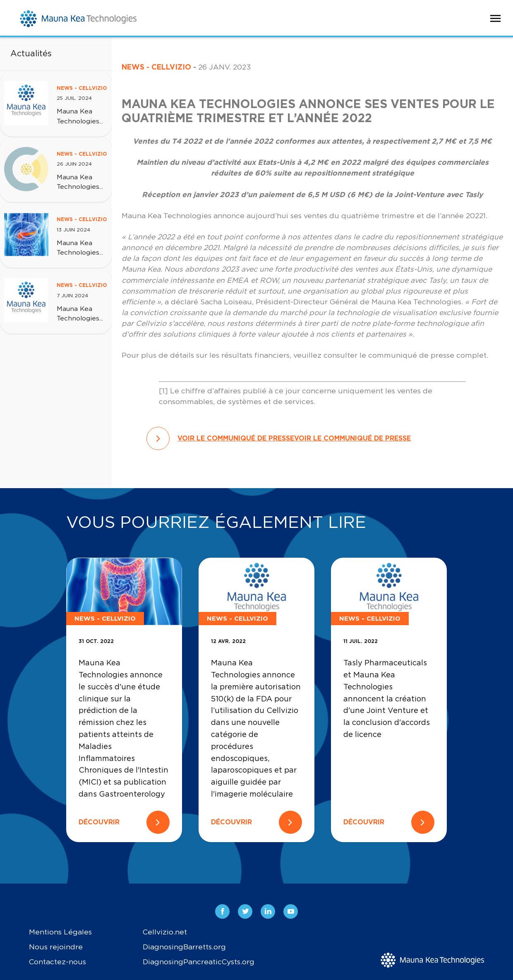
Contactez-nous (58, 962)
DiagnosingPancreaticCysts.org (199, 962)
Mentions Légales (60, 932)
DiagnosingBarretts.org (184, 947)
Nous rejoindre (56, 947)
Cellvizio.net (165, 932)
